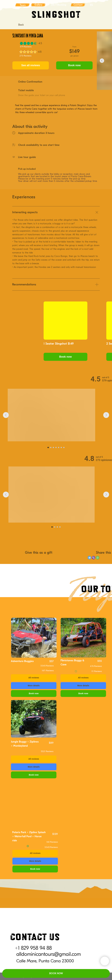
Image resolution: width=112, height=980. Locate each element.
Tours (23, 5)
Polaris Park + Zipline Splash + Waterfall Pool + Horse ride (29, 836)
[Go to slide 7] (64, 447)
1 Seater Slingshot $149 (59, 344)
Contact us (78, 6)
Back (21, 25)
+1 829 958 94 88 (33, 948)
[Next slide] (106, 415)
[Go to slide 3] (53, 447)
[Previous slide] (6, 415)
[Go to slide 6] (61, 447)
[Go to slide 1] (48, 447)
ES (92, 5)
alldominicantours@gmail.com (49, 954)
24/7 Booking (59, 5)
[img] (34, 638)
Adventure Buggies (22, 661)
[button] (65, 357)
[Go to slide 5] (59, 447)
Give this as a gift (39, 553)
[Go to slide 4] (56, 447)
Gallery (38, 5)
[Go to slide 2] (51, 447)
